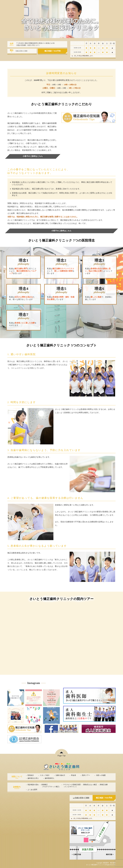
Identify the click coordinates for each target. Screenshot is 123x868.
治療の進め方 (60, 775)
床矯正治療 (104, 785)
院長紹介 (31, 775)
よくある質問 (32, 790)
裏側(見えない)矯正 (90, 785)
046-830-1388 (81, 798)
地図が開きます (33, 45)
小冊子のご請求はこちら (33, 156)
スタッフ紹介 (45, 775)
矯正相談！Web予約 (53, 51)
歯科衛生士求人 (33, 778)
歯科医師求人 (50, 778)
